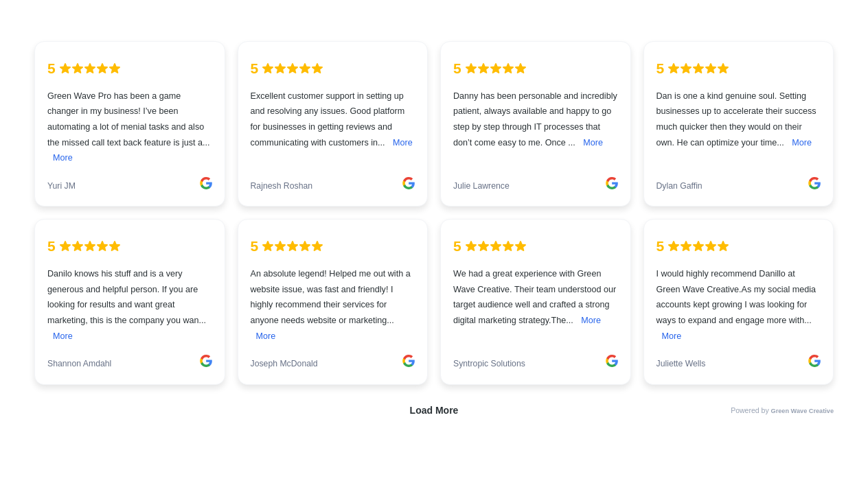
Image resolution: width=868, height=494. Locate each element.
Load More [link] (434, 410)
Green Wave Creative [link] (802, 411)
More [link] (63, 158)
